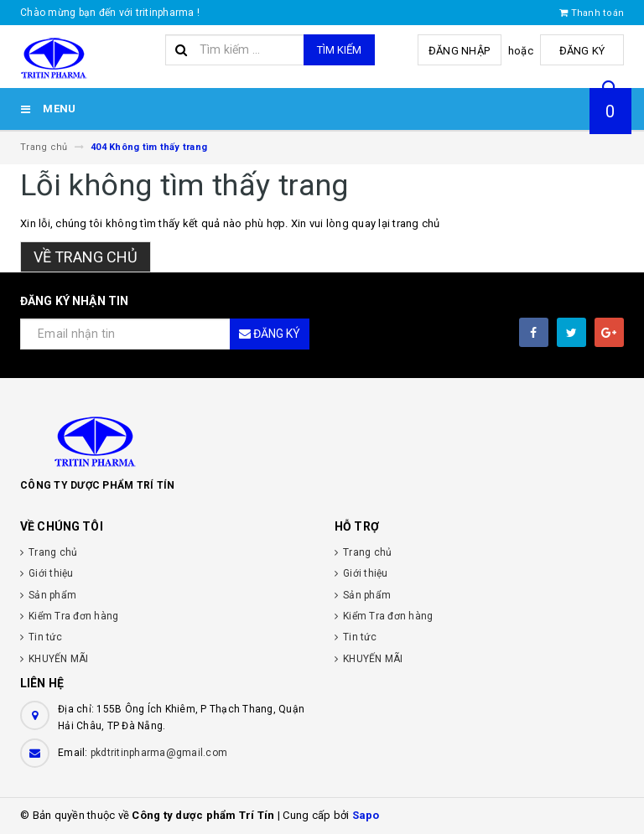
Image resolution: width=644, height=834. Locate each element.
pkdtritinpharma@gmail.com (159, 753)
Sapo (366, 815)
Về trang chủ (86, 257)
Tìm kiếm (339, 50)
